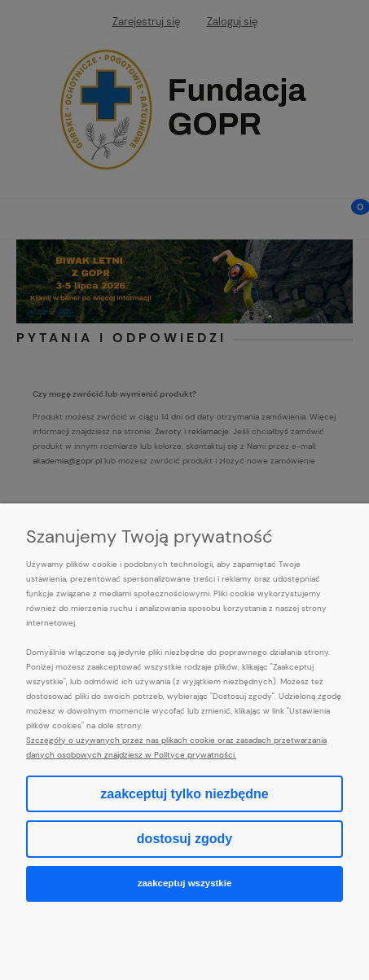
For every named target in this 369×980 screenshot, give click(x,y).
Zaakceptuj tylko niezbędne (184, 794)
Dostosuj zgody (184, 839)
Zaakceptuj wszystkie (185, 883)
